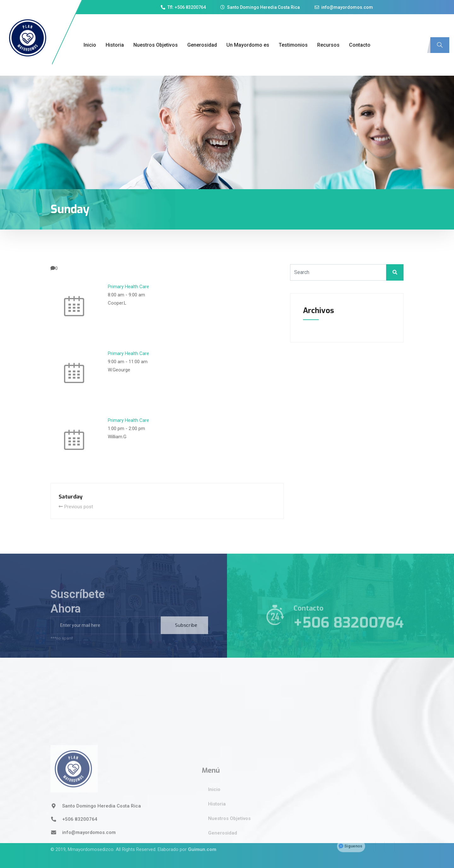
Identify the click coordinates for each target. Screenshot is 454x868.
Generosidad (202, 45)
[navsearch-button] (440, 45)
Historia (115, 45)
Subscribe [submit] (186, 635)
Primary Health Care (128, 287)
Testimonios (293, 45)
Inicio (90, 45)
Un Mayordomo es (248, 45)
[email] (106, 635)
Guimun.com (202, 839)
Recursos (328, 45)
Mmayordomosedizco (91, 839)
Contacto (360, 45)
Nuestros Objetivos (156, 45)
